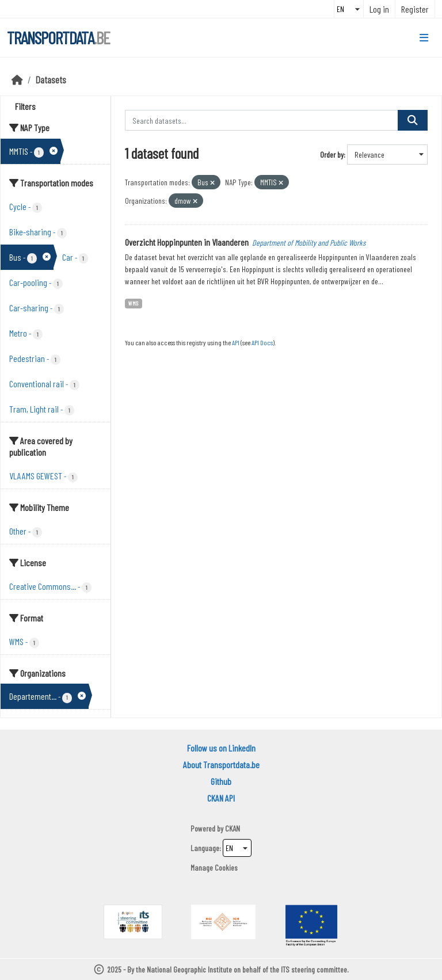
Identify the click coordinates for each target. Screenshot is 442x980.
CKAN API (221, 798)
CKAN (233, 828)
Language (205, 848)
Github (221, 781)
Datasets (51, 79)
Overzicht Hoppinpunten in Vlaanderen (187, 242)
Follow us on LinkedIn (221, 748)
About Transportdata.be (221, 764)
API (236, 342)
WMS (133, 303)
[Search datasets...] (262, 120)
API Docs (262, 342)
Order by (332, 155)
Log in (379, 9)
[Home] (17, 79)
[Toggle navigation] (424, 38)
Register (415, 9)
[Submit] (413, 120)
